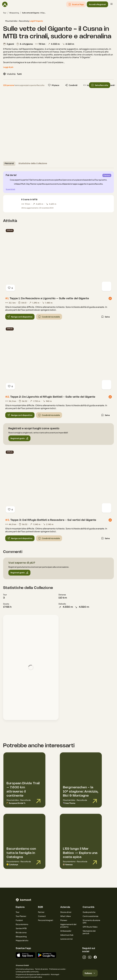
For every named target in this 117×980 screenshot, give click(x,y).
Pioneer (64, 920)
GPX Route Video (90, 927)
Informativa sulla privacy (25, 969)
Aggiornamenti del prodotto (68, 925)
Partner (41, 912)
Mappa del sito (22, 940)
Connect (42, 916)
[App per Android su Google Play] (46, 955)
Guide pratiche (89, 912)
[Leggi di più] (8, 67)
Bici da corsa (21, 932)
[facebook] (95, 957)
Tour (5, 13)
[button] (76, 4)
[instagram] (84, 957)
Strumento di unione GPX (91, 921)
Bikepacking (14, 13)
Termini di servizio (42, 969)
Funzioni (19, 920)
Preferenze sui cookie (57, 969)
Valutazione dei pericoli (89, 932)
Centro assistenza (90, 916)
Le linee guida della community (27, 972)
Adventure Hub (67, 935)
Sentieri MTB (21, 928)
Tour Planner (21, 916)
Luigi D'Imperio (36, 21)
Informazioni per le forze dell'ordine (29, 977)
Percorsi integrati (46, 920)
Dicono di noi (66, 912)
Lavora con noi (66, 939)
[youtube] (90, 957)
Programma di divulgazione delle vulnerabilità (33, 974)
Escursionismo (22, 924)
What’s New (66, 916)
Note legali (55, 974)
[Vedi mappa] (107, 286)
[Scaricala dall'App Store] (25, 955)
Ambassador (66, 931)
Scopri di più (10, 189)
